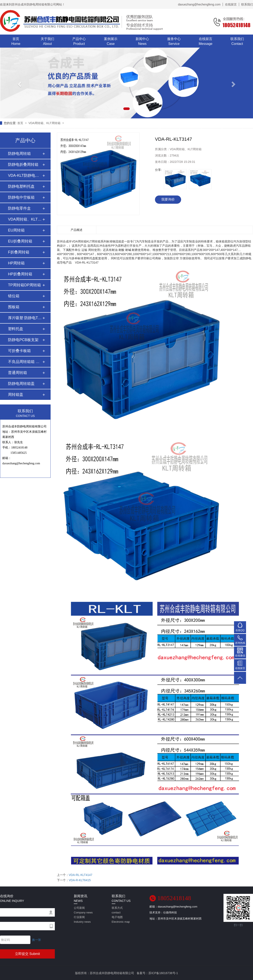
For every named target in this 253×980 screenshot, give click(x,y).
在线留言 (231, 4)
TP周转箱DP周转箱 (24, 285)
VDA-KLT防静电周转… (25, 175)
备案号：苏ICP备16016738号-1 (157, 973)
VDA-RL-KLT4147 (81, 875)
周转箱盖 (16, 395)
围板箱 (14, 307)
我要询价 (168, 199)
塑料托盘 (16, 329)
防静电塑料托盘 (21, 186)
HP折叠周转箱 (20, 274)
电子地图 (121, 920)
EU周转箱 (16, 230)
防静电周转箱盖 (21, 384)
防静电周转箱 (19, 154)
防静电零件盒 (19, 208)
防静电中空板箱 (21, 197)
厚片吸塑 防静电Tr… (25, 318)
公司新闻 (83, 911)
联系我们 (247, 4)
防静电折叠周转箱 (23, 165)
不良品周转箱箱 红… (25, 362)
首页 (21, 123)
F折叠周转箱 (19, 252)
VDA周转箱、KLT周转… (25, 219)
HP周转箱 (16, 263)
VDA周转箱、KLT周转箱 (45, 123)
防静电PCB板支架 (23, 340)
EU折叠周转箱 (20, 241)
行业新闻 (83, 920)
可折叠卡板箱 (19, 351)
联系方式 (121, 911)
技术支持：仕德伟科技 (163, 912)
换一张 (36, 940)
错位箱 (14, 296)
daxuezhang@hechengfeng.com (199, 4)
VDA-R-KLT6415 (80, 880)
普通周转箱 (17, 373)
